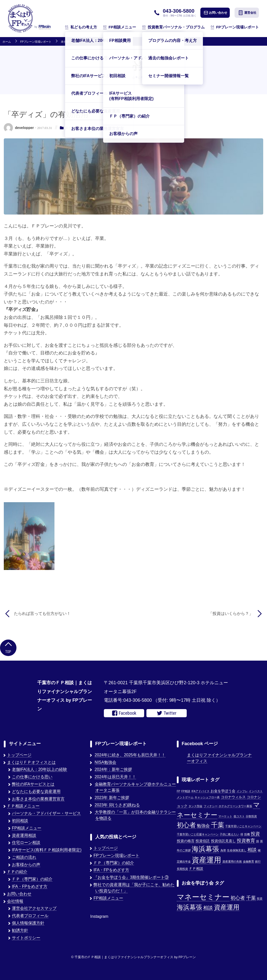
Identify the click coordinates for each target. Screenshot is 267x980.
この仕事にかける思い (32, 777)
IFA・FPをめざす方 (30, 886)
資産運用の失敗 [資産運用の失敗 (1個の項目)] (232, 861)
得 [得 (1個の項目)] (242, 834)
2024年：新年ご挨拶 (113, 769)
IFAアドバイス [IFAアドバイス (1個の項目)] (201, 791)
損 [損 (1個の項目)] (258, 841)
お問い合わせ (216, 13)
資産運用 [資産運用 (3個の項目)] (227, 907)
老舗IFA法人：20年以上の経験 (40, 769)
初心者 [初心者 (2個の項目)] (238, 898)
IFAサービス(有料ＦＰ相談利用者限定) (47, 850)
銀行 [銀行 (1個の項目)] (258, 861)
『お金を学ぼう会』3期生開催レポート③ (131, 877)
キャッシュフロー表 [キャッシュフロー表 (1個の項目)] (207, 797)
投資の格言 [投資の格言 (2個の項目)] (186, 841)
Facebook (124, 713)
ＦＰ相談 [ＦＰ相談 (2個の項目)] (196, 869)
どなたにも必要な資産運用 (36, 791)
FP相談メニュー (120, 27)
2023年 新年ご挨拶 (112, 798)
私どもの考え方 (81, 27)
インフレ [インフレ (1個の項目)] (242, 791)
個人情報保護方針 (28, 923)
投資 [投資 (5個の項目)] (255, 834)
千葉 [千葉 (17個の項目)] (218, 825)
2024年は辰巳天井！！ (116, 777)
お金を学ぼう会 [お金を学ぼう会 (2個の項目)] (223, 791)
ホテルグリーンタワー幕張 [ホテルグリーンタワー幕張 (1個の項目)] (235, 806)
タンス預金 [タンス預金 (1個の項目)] (195, 806)
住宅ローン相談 (26, 843)
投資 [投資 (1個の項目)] (260, 899)
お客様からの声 (26, 865)
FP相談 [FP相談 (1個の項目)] (186, 791)
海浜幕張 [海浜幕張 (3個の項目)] (189, 907)
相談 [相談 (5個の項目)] (252, 850)
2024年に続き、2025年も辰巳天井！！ (130, 755)
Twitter (167, 713)
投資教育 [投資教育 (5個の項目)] (246, 840)
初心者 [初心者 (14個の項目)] (186, 825)
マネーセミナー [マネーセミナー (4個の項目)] (203, 897)
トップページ (19, 755)
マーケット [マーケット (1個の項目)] (225, 816)
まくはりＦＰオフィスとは (31, 762)
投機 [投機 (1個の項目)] (247, 834)
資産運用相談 (24, 835)
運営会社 (247, 13)
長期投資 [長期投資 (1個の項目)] (182, 869)
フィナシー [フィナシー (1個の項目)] (211, 806)
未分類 (65, 42)
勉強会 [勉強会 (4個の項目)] (203, 826)
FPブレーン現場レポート (235, 27)
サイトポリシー (26, 938)
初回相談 (20, 821)
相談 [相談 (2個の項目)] (208, 908)
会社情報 (15, 901)
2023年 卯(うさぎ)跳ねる (117, 805)
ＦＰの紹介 (17, 872)
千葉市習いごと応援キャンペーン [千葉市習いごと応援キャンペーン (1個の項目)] (198, 834)
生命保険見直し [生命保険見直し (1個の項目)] (237, 850)
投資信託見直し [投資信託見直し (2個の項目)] (223, 841)
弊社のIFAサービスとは (33, 784)
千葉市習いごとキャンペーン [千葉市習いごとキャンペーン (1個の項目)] (243, 826)
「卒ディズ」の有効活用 (94, 42)
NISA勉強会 (106, 762)
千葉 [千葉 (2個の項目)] (251, 898)
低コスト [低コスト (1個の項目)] (239, 816)
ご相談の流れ (24, 857)
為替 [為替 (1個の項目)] (223, 850)
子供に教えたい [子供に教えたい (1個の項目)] (229, 834)
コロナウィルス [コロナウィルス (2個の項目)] (233, 797)
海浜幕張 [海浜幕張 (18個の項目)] (205, 849)
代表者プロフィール (30, 916)
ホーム (7, 42)
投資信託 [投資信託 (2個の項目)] (203, 841)
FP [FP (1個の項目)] (179, 791)
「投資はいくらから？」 (231, 614)
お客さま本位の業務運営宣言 (38, 799)
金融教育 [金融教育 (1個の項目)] (249, 861)
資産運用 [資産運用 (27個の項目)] (206, 860)
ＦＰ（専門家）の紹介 (32, 879)
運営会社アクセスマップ (34, 908)
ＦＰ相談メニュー (23, 806)
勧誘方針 (20, 930)
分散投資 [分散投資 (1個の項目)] (251, 816)
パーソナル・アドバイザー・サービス (46, 813)
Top (8, 647)
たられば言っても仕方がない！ (42, 614)
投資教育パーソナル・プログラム (173, 27)
